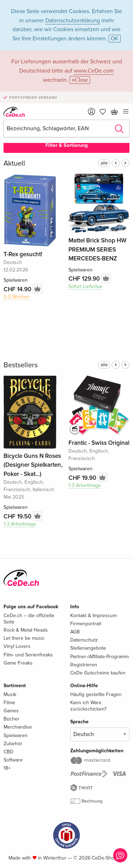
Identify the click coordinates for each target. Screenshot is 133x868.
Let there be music (24, 638)
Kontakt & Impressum (93, 616)
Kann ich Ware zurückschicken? (88, 706)
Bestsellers (21, 365)
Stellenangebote (88, 648)
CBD (9, 752)
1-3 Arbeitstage (20, 524)
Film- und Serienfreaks (28, 655)
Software (13, 760)
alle (104, 163)
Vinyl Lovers (17, 646)
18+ (7, 768)
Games (11, 711)
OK (115, 39)
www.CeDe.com (94, 71)
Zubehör (13, 744)
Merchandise (18, 727)
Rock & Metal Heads (26, 630)
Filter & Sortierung (66, 145)
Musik (10, 694)
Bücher (12, 719)
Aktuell (14, 163)
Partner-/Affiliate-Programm (99, 657)
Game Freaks (18, 663)
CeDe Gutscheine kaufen (98, 673)
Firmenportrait (86, 624)
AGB (75, 632)
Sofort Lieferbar (85, 286)
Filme (9, 703)
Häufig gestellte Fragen (96, 694)
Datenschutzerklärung (73, 21)
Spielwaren (16, 735)
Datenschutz (84, 640)
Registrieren (84, 665)
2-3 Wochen (17, 297)
